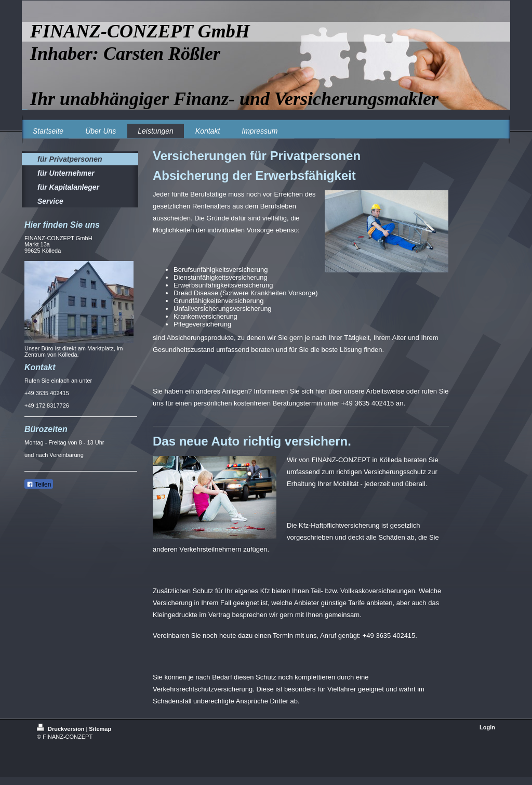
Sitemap (100, 729)
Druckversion (61, 729)
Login (487, 727)
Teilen (39, 485)
